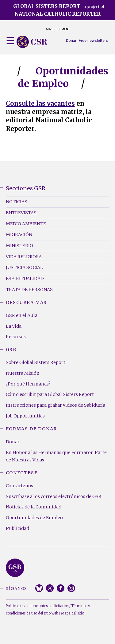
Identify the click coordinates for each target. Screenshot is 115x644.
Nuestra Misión (23, 373)
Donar (71, 40)
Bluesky (39, 588)
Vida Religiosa (24, 257)
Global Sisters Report (15, 568)
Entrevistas (21, 213)
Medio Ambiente (26, 224)
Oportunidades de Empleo (34, 518)
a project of (59, 10)
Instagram (71, 588)
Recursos (16, 337)
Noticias (17, 202)
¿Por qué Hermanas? (28, 384)
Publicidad (17, 528)
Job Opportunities (25, 416)
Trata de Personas (29, 290)
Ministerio (19, 246)
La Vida (14, 326)
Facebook (61, 588)
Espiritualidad (25, 279)
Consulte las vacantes (40, 103)
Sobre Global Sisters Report (36, 362)
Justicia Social (24, 267)
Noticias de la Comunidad (34, 507)
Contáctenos (19, 486)
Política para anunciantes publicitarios (37, 606)
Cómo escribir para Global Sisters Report (50, 394)
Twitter (50, 588)
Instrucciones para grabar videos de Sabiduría (56, 405)
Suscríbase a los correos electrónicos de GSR (54, 496)
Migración (19, 235)
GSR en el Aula (22, 315)
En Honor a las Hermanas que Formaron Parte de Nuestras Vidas (56, 456)
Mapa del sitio (73, 613)
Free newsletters (93, 40)
